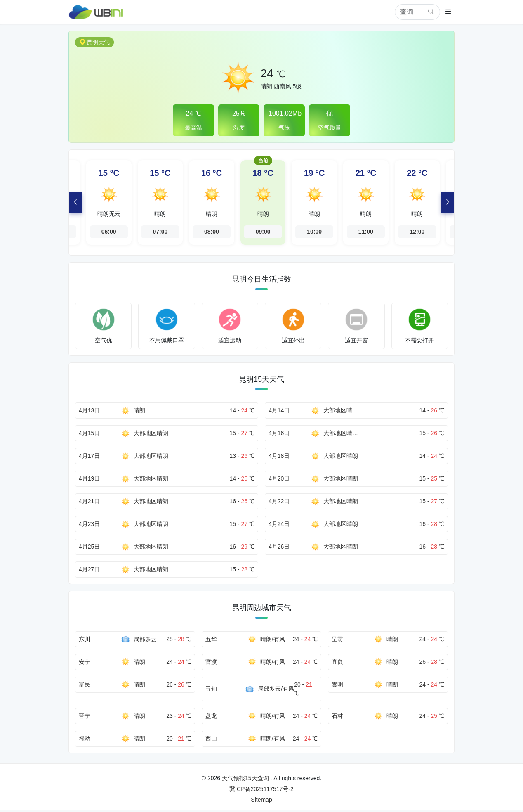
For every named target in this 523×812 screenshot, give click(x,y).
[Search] (415, 12)
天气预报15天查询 (245, 780)
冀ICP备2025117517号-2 (261, 791)
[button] (448, 12)
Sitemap (261, 801)
